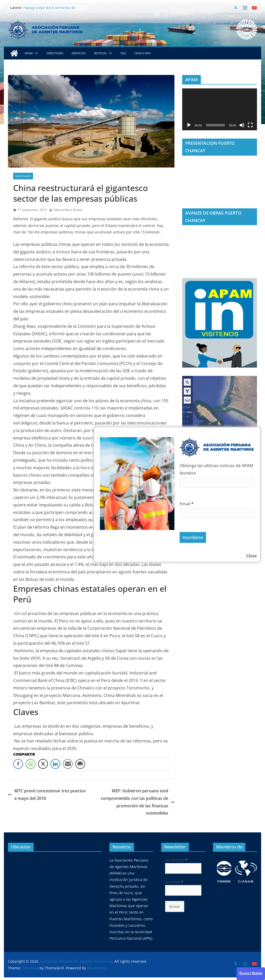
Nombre (188, 473)
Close (251, 556)
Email (187, 504)
